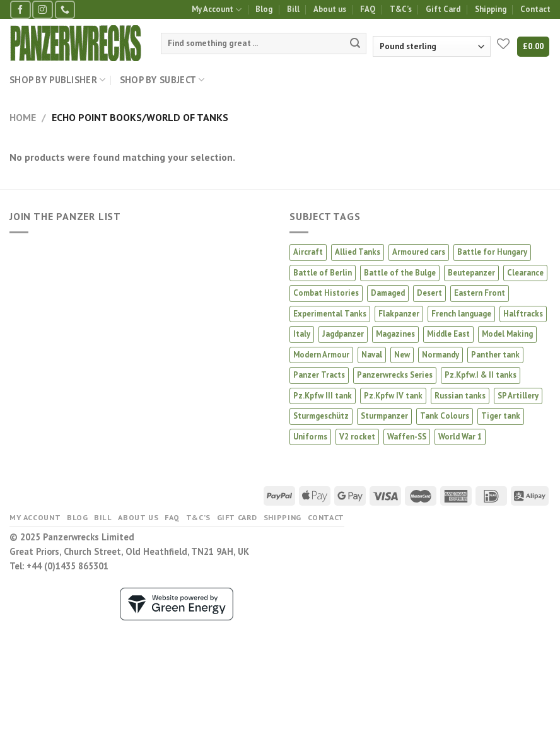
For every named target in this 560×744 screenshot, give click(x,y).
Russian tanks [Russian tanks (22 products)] (460, 396)
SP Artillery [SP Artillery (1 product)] (518, 396)
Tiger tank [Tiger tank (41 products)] (501, 416)
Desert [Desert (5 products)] (429, 293)
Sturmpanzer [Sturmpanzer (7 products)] (384, 416)
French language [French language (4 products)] (461, 314)
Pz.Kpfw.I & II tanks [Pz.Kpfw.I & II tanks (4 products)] (481, 375)
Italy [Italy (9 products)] (302, 334)
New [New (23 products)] (402, 355)
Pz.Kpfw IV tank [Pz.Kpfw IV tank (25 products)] (393, 396)
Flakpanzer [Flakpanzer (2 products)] (399, 314)
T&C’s (401, 9)
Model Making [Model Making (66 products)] (507, 334)
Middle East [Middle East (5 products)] (448, 334)
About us (330, 9)
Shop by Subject (162, 80)
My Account (217, 10)
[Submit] (355, 44)
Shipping (491, 9)
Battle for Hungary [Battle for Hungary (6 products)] (492, 252)
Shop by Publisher (57, 80)
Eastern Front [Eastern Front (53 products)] (480, 293)
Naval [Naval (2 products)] (372, 355)
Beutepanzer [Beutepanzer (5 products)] (471, 273)
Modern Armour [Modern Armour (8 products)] (321, 355)
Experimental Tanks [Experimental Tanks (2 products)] (330, 314)
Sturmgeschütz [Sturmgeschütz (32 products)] (321, 416)
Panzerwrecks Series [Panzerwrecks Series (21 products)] (395, 375)
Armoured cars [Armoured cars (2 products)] (419, 252)
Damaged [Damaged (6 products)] (388, 293)
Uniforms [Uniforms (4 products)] (310, 437)
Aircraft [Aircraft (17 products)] (308, 252)
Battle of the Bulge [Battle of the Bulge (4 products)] (400, 273)
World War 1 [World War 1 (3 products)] (460, 437)
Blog (264, 9)
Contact (535, 9)
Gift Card (443, 9)
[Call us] (65, 10)
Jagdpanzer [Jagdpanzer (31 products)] (343, 334)
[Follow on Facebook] (20, 10)
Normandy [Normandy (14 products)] (440, 355)
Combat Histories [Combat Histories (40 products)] (326, 293)
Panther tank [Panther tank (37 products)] (495, 355)
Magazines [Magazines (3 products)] (395, 334)
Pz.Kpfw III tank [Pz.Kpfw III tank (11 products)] (323, 396)
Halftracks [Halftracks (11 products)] (523, 314)
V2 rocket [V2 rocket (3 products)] (357, 437)
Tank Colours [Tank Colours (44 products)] (445, 416)
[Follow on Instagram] (42, 10)
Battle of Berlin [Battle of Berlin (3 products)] (323, 273)
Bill (293, 9)
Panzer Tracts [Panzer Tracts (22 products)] (319, 375)
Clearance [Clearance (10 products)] (525, 273)
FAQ (368, 9)
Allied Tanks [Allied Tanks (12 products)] (358, 252)
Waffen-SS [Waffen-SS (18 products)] (407, 437)
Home (23, 117)
